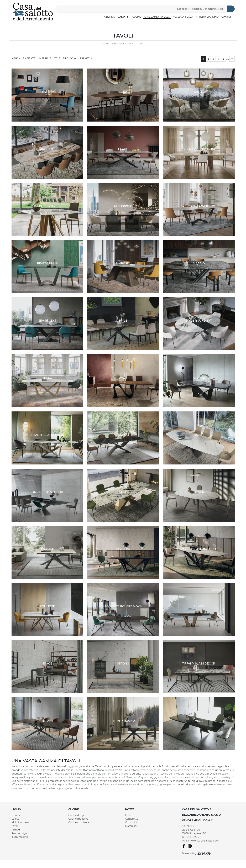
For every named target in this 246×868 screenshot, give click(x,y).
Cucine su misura (79, 822)
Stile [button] (57, 58)
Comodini (131, 822)
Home (106, 44)
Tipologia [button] (69, 58)
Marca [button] (16, 58)
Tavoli (140, 44)
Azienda (109, 17)
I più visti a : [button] (86, 58)
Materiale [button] (45, 58)
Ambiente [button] (29, 58)
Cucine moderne (78, 819)
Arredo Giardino (207, 17)
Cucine (137, 17)
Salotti (124, 17)
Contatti (227, 17)
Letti (128, 815)
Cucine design (77, 815)
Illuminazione (20, 837)
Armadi (16, 830)
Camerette (132, 819)
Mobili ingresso (21, 822)
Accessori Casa (183, 17)
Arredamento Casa (157, 17)
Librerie (16, 815)
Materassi (131, 826)
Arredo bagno (20, 833)
